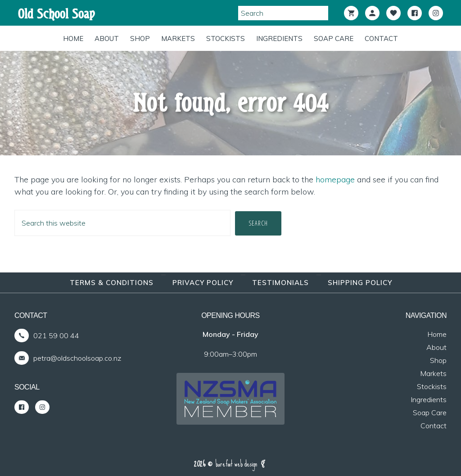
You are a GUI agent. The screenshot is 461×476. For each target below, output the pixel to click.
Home (437, 334)
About (436, 347)
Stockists (432, 386)
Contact (434, 426)
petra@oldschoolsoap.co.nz (77, 358)
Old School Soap (56, 14)
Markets (433, 373)
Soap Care (430, 413)
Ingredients (429, 399)
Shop (438, 360)
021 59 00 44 (56, 335)
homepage (335, 179)
